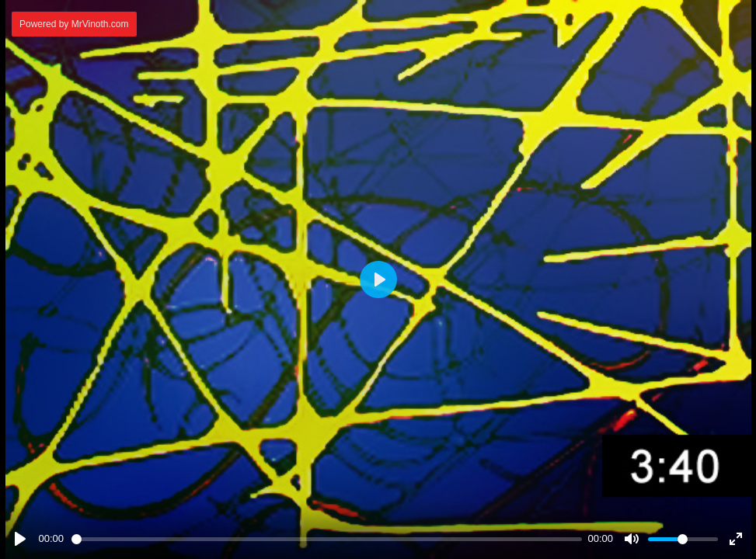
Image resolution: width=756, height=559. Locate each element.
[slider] (327, 539)
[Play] (20, 539)
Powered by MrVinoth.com (74, 24)
